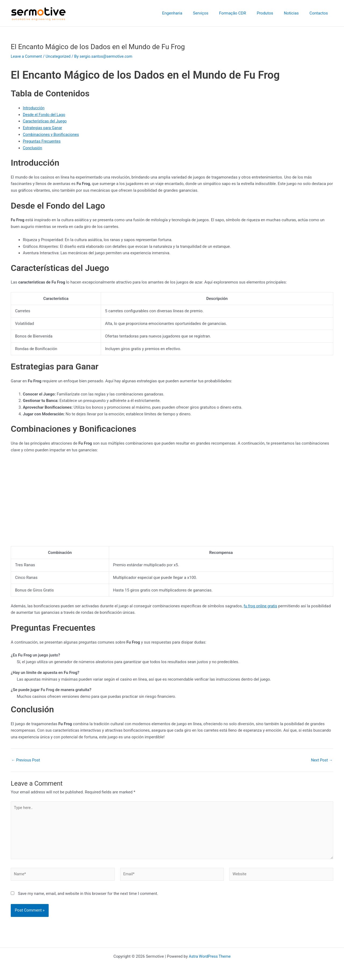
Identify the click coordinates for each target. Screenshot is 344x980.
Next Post (321, 760)
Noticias (295, 13)
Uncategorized (60, 56)
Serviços (213, 13)
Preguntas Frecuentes (42, 141)
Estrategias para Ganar (43, 128)
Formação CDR (242, 13)
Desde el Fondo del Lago (45, 114)
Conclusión (33, 148)
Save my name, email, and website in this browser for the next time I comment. (88, 896)
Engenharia (187, 13)
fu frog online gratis (261, 606)
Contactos (320, 13)
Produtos (272, 13)
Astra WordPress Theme (210, 956)
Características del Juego (46, 121)
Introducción (34, 108)
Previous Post (26, 760)
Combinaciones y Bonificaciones (52, 135)
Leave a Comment (27, 56)
